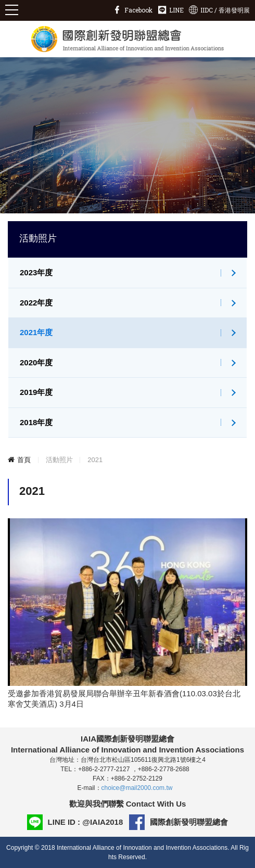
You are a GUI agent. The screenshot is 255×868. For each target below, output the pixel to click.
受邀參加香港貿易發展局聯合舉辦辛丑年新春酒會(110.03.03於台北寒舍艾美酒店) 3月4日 (124, 699)
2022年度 (36, 303)
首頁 (24, 460)
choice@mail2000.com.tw (137, 788)
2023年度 (36, 272)
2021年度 (36, 332)
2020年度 (36, 362)
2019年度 (36, 392)
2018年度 (36, 422)
